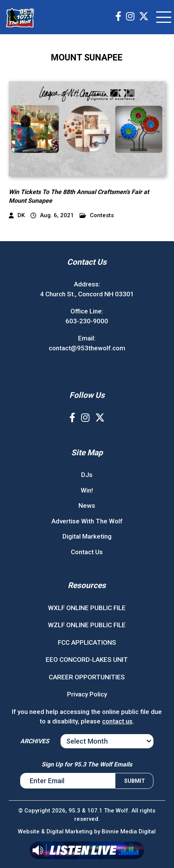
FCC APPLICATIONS (87, 642)
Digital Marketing (87, 536)
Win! (87, 490)
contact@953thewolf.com (87, 348)
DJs (87, 475)
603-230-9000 (87, 321)
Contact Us (87, 552)
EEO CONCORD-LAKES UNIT (87, 660)
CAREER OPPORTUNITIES (87, 677)
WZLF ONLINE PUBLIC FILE (87, 625)
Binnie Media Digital (129, 831)
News (87, 506)
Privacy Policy (87, 694)
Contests (97, 215)
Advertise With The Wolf (87, 521)
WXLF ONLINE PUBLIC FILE (87, 608)
